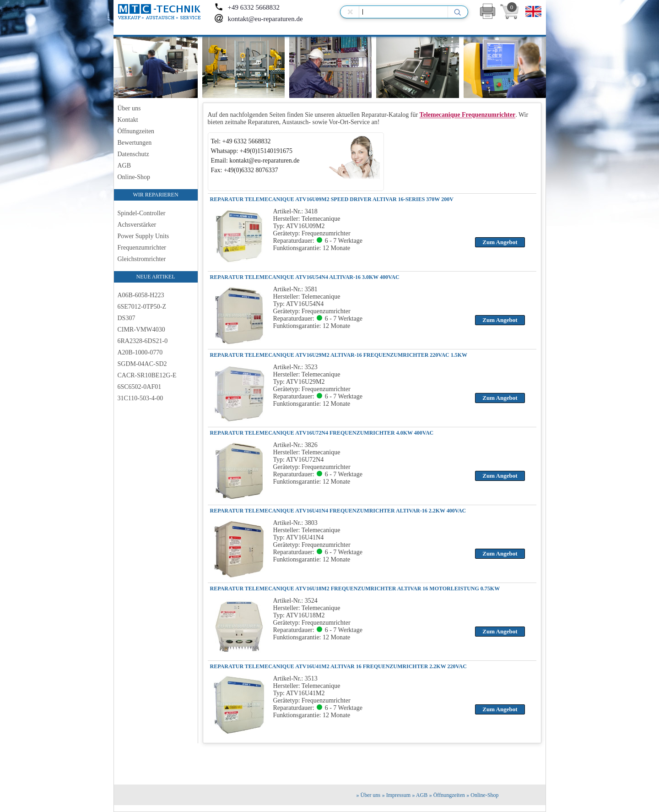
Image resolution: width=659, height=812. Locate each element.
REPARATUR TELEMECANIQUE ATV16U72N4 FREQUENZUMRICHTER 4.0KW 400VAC (322, 433)
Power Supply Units (143, 236)
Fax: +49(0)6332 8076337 (245, 170)
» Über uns (369, 795)
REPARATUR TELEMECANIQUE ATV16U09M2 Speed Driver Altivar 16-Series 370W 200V (332, 199)
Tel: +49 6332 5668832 (241, 141)
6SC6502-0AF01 (140, 387)
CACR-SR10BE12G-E (147, 375)
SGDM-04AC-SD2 (142, 364)
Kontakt (128, 120)
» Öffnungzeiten (447, 795)
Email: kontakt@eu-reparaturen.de (255, 161)
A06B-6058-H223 (141, 295)
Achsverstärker (137, 225)
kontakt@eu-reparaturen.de (259, 19)
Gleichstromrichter (142, 259)
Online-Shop (134, 177)
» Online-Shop (482, 795)
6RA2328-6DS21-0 (143, 341)
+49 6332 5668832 (247, 7)
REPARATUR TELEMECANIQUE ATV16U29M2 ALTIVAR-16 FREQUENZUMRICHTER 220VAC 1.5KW (339, 355)
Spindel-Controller (142, 213)
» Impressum (396, 795)
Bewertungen (135, 143)
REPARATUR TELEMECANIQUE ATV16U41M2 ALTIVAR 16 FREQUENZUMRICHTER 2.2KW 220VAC (338, 666)
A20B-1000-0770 (140, 352)
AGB (124, 166)
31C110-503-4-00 (140, 398)
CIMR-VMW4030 (141, 330)
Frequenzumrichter (142, 248)
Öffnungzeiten (136, 131)
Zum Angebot (500, 242)
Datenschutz (133, 154)
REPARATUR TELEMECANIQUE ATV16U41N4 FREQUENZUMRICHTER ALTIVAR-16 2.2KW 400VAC (338, 511)
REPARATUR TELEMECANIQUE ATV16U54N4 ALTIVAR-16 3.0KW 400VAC (305, 277)
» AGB (420, 795)
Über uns (129, 108)
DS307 (127, 318)
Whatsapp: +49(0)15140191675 (252, 151)
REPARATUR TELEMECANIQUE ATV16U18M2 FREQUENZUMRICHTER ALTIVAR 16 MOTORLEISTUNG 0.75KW (355, 589)
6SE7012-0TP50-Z (142, 307)
